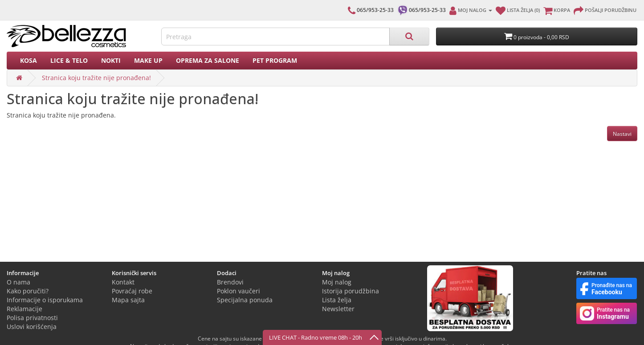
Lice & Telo (69, 60)
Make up (148, 60)
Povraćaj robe (132, 291)
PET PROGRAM (275, 60)
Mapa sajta (128, 300)
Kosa (29, 60)
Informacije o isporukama (45, 300)
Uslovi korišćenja (32, 327)
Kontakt (123, 282)
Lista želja (337, 300)
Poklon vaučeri (238, 291)
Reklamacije (24, 309)
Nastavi (622, 134)
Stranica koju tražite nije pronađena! (96, 78)
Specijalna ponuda (245, 300)
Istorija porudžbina (351, 291)
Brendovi (230, 282)
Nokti (111, 60)
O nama (18, 282)
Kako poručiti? (28, 291)
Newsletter (338, 309)
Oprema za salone (208, 60)
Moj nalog (337, 282)
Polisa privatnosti (32, 318)
